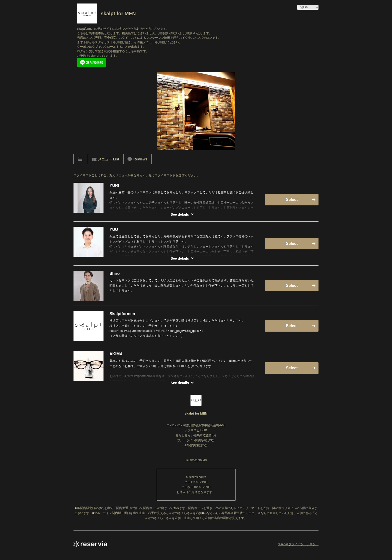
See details (180, 214)
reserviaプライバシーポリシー (298, 544)
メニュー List (106, 159)
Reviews (137, 159)
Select (292, 200)
